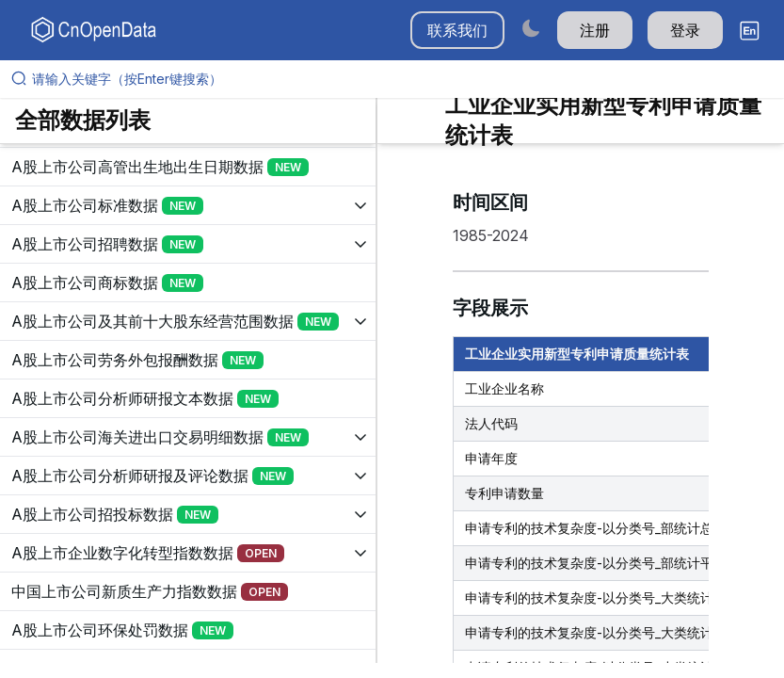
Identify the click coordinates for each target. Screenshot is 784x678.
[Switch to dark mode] (531, 28)
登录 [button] (685, 30)
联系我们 (457, 30)
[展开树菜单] (188, 167)
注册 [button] (595, 30)
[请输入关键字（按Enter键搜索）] (400, 79)
